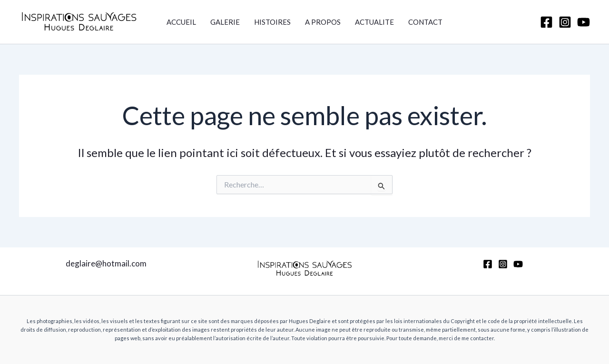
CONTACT (425, 22)
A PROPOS (323, 22)
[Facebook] (546, 22)
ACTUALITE (374, 22)
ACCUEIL (181, 22)
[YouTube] (584, 22)
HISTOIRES (272, 22)
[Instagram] (565, 22)
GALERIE (225, 22)
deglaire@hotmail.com (106, 263)
